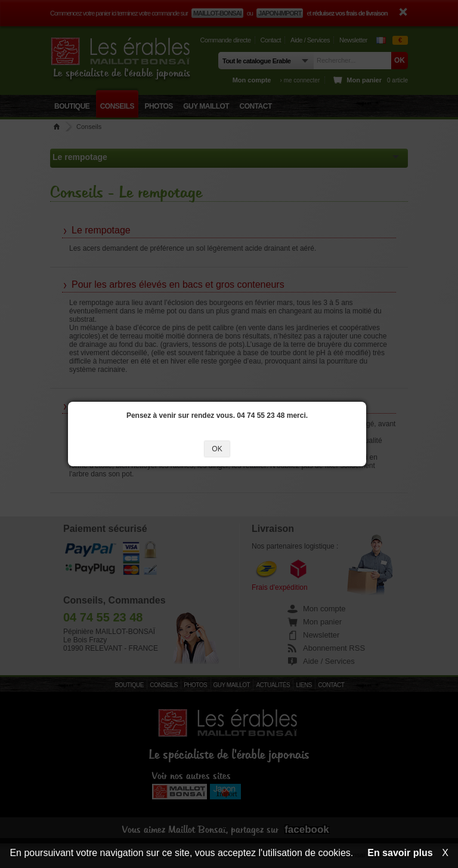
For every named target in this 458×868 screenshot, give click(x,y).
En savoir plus (400, 853)
